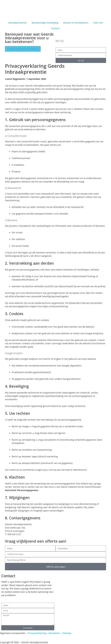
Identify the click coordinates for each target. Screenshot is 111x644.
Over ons (98, 23)
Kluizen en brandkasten (76, 23)
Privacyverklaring (37, 633)
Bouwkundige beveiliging (45, 23)
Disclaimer (54, 633)
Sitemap (67, 633)
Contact (56, 28)
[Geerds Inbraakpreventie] (83, 593)
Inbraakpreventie (17, 23)
